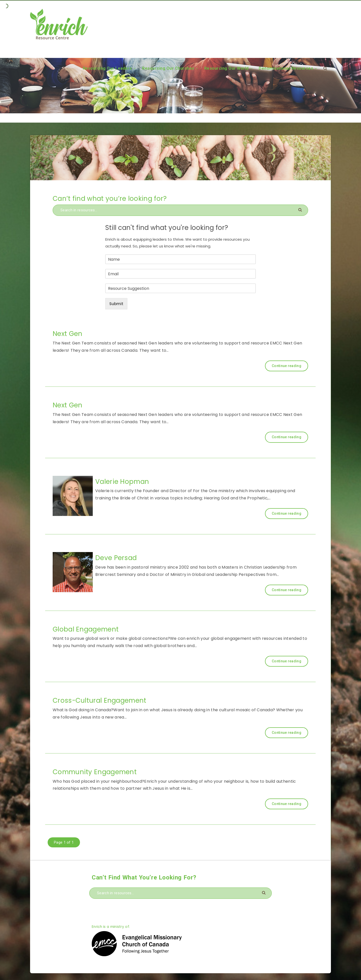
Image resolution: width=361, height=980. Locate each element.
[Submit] (301, 209)
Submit (116, 304)
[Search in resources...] (180, 210)
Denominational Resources (286, 68)
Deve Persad (116, 558)
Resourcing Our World (227, 68)
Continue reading (287, 366)
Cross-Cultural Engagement (100, 700)
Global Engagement (86, 629)
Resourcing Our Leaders (107, 68)
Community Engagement (95, 772)
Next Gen (67, 334)
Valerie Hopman (122, 482)
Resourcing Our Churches (168, 68)
